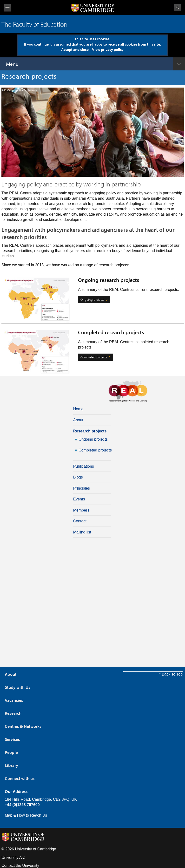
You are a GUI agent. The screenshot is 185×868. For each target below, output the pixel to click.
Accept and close (75, 49)
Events (79, 499)
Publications (84, 466)
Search (178, 7)
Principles (82, 488)
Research (13, 713)
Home (78, 409)
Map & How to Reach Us (26, 815)
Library (11, 765)
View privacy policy (108, 49)
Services (12, 739)
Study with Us (18, 687)
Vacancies (14, 700)
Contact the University (20, 865)
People (11, 752)
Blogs (78, 477)
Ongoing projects (92, 300)
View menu (7, 8)
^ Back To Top (171, 674)
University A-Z (13, 858)
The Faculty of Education (34, 24)
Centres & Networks (23, 726)
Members (81, 510)
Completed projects (94, 357)
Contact (80, 521)
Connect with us (20, 778)
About (78, 420)
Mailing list (82, 532)
